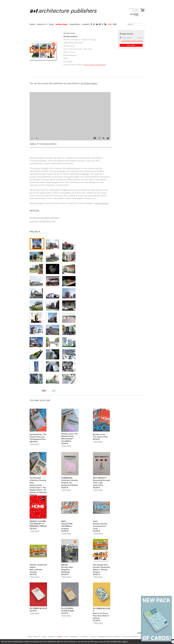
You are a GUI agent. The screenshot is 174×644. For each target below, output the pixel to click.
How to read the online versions (94, 65)
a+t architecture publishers (66, 11)
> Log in (136, 16)
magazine (52, 637)
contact (86, 24)
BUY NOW (131, 46)
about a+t (42, 24)
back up (141, 633)
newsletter (75, 24)
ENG (110, 24)
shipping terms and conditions (109, 637)
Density (85, 174)
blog (51, 24)
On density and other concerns (44, 218)
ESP (115, 24)
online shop (61, 24)
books (59, 637)
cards (66, 637)
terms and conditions (130, 637)
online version (102, 203)
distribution (74, 637)
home (32, 24)
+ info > (125, 642)
